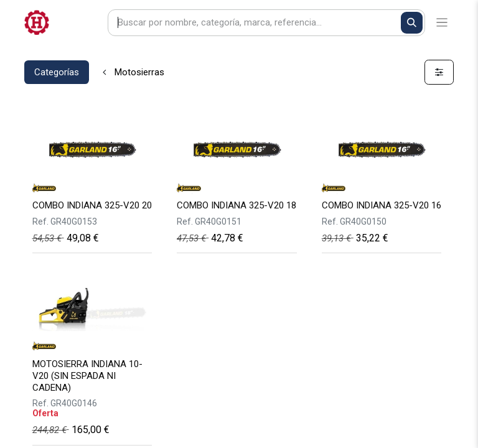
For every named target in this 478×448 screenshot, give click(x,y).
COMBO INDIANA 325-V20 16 (382, 205)
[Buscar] (412, 23)
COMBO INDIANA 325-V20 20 (92, 205)
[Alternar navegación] (442, 23)
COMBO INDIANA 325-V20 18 (237, 205)
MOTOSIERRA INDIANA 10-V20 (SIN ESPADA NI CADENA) (87, 376)
